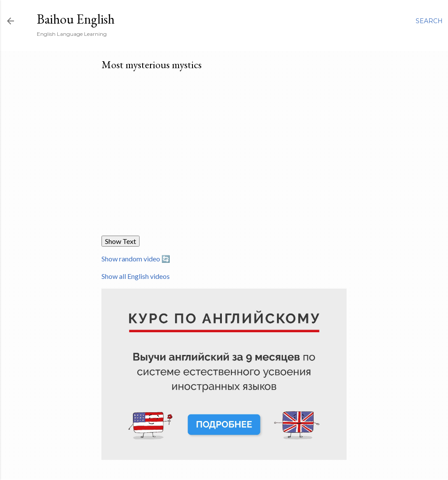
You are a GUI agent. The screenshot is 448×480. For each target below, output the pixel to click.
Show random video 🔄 (136, 259)
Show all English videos (136, 276)
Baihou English (76, 19)
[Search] (429, 21)
